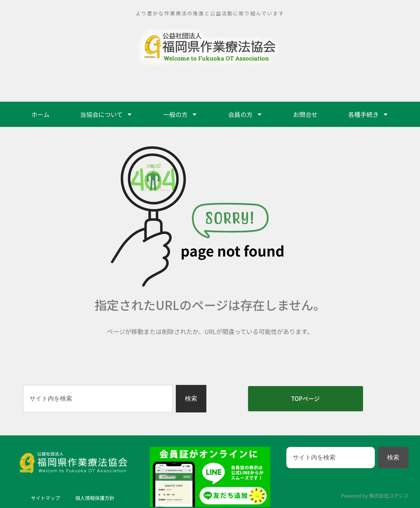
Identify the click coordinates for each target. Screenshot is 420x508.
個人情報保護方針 (96, 498)
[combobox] (98, 399)
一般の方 (180, 114)
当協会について (106, 114)
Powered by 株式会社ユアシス (375, 496)
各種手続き (368, 114)
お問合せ (305, 114)
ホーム (41, 114)
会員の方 (245, 114)
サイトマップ (44, 498)
